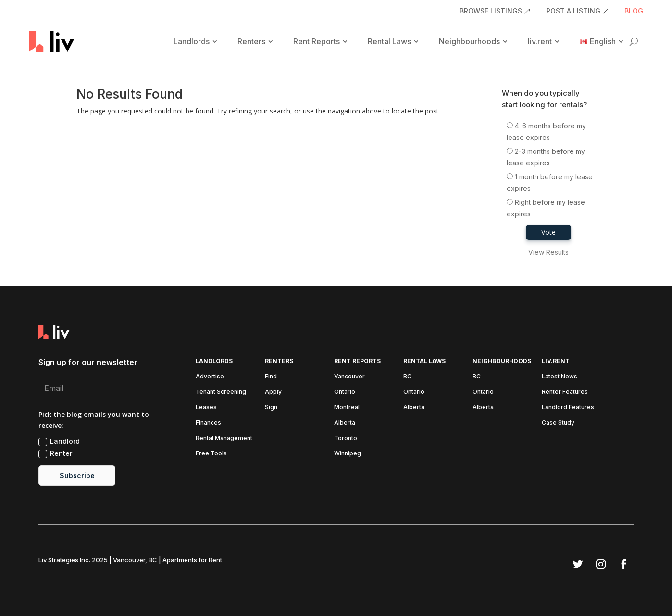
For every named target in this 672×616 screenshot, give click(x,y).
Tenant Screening (221, 392)
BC (407, 377)
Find (271, 377)
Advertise (210, 377)
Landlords (192, 41)
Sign (271, 407)
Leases (206, 407)
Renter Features (565, 392)
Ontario (345, 392)
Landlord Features (568, 407)
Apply (273, 392)
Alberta (345, 423)
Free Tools (211, 453)
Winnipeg (348, 453)
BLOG (634, 11)
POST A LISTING (573, 11)
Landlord (59, 442)
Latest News (560, 377)
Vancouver (349, 377)
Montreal (347, 407)
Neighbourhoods (469, 41)
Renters (251, 41)
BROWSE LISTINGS (491, 11)
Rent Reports (317, 41)
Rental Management (224, 438)
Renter (55, 454)
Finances (208, 423)
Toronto (346, 438)
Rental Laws (389, 41)
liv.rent (540, 41)
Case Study (558, 423)
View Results (548, 252)
